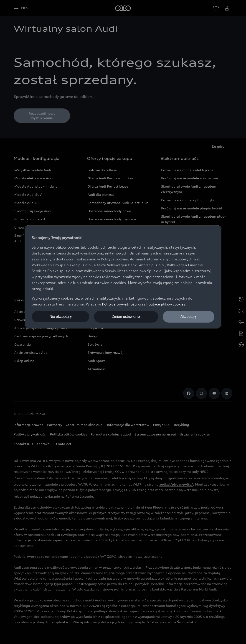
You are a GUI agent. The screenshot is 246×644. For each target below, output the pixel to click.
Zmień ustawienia (126, 317)
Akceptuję (188, 317)
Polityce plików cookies (166, 304)
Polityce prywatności (120, 304)
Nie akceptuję (61, 317)
